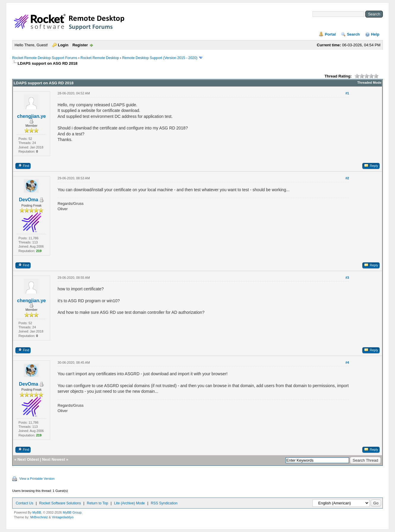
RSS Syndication (164, 503)
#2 (347, 178)
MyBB (37, 512)
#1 (347, 93)
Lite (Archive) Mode (129, 503)
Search (353, 34)
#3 (347, 278)
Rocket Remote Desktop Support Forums (45, 58)
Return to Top (98, 503)
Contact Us (24, 503)
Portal (330, 34)
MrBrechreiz (39, 517)
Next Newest (54, 459)
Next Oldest (28, 459)
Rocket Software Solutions (60, 503)
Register (80, 45)
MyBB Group (72, 512)
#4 (347, 362)
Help (375, 34)
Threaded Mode (369, 83)
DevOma (29, 200)
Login (63, 45)
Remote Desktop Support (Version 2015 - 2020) (160, 58)
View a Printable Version (37, 479)
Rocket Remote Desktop (100, 58)
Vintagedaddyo (63, 517)
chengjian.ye (32, 116)
